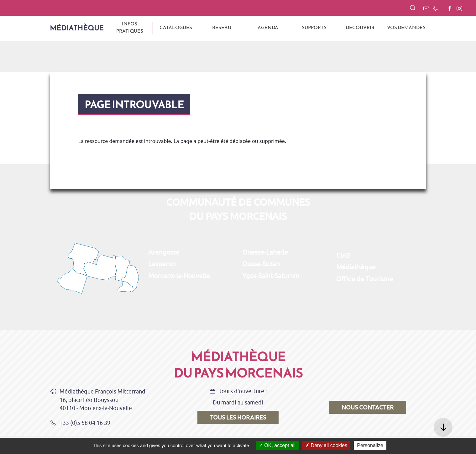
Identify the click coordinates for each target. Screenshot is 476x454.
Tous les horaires (238, 417)
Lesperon (162, 264)
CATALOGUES (176, 28)
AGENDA (268, 28)
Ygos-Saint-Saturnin (271, 276)
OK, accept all (277, 445)
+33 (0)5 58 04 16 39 (80, 423)
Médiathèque (77, 28)
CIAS (343, 255)
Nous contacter (368, 407)
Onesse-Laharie (265, 252)
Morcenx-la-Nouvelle (179, 276)
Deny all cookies (326, 445)
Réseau (222, 28)
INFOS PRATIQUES (130, 27)
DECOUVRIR (360, 28)
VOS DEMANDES (406, 28)
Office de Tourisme (365, 279)
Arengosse (164, 252)
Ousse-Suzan (261, 264)
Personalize (370, 445)
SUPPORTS (314, 28)
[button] (413, 8)
